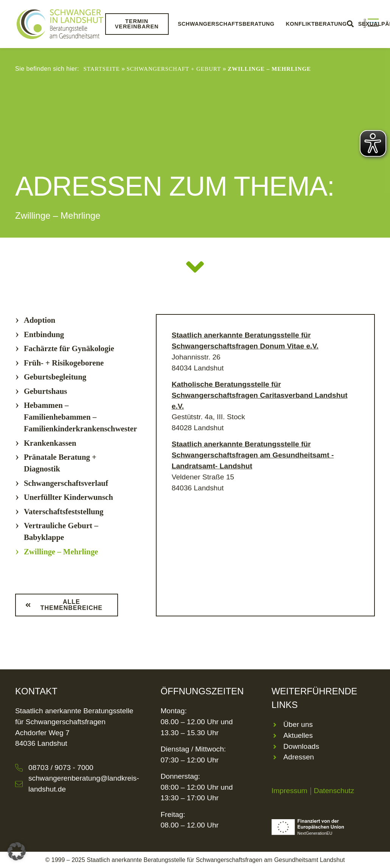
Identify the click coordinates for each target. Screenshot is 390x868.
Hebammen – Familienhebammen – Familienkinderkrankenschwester (80, 417)
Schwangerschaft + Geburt (174, 69)
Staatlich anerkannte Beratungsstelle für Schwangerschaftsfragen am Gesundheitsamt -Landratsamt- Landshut (253, 455)
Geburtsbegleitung (55, 377)
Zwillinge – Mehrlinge (61, 551)
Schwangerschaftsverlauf (66, 483)
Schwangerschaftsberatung (226, 24)
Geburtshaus (45, 391)
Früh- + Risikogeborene (64, 363)
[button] (17, 851)
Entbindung (44, 334)
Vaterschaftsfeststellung (64, 511)
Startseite (101, 69)
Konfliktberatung (316, 24)
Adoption (40, 320)
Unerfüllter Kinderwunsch (68, 497)
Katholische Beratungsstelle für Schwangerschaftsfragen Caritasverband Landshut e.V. (260, 395)
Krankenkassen (50, 443)
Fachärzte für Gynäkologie (69, 348)
